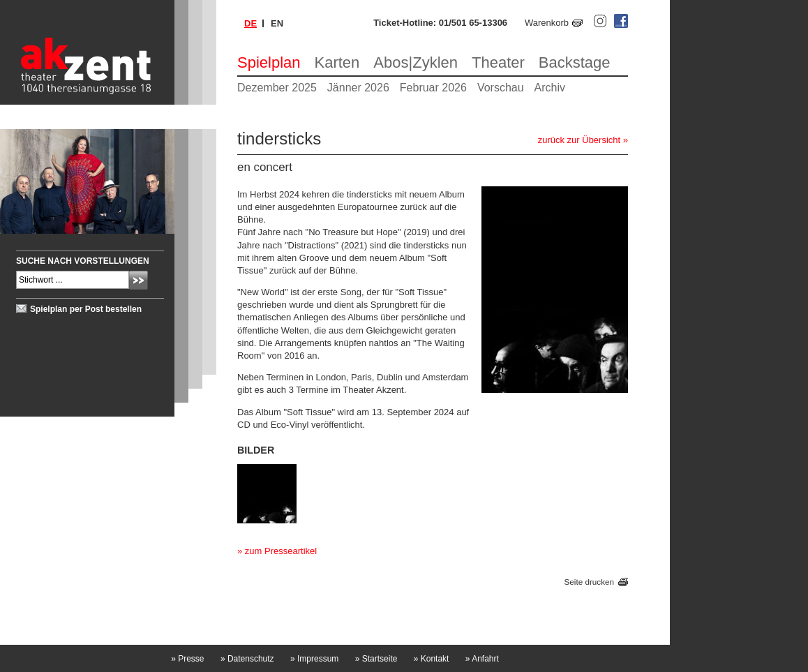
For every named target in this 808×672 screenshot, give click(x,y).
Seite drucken (589, 582)
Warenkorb (547, 23)
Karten (337, 62)
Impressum (314, 659)
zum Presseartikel (281, 551)
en (277, 23)
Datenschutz (247, 659)
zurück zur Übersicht (579, 140)
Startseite (376, 659)
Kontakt (432, 659)
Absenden (139, 280)
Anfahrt (482, 659)
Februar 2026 (433, 88)
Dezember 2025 (277, 88)
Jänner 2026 (358, 88)
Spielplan (269, 62)
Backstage (575, 62)
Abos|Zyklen (416, 62)
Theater (498, 62)
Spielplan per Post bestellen (86, 309)
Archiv (550, 88)
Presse (187, 659)
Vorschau (501, 88)
